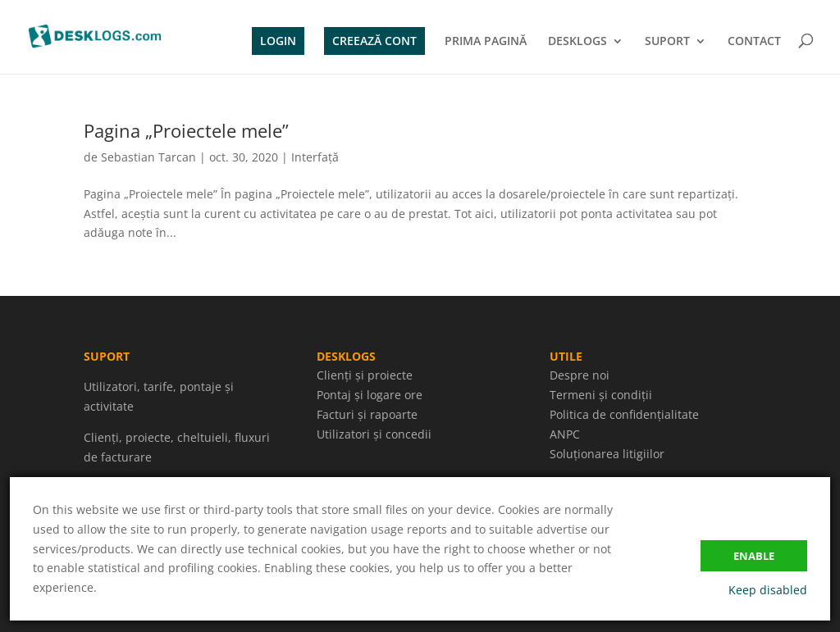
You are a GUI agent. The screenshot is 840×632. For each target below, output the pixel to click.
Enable (754, 556)
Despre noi (580, 375)
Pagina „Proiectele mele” (186, 130)
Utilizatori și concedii (374, 434)
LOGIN (278, 41)
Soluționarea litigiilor (607, 454)
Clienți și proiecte (365, 375)
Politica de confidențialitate (624, 414)
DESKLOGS (577, 42)
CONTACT (754, 42)
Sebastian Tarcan (148, 157)
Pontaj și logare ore (370, 395)
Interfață (315, 157)
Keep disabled (768, 590)
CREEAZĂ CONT (374, 41)
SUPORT (667, 42)
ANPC (565, 434)
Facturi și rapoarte (367, 414)
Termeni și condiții (601, 395)
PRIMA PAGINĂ (486, 42)
